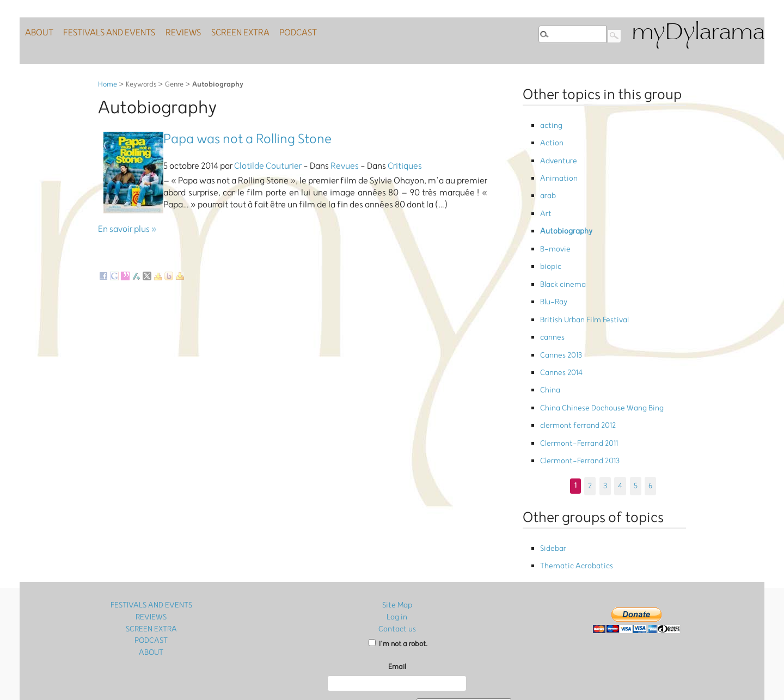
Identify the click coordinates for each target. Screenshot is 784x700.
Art (545, 201)
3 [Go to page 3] (606, 438)
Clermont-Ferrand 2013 (576, 416)
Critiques (405, 166)
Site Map (397, 554)
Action (550, 140)
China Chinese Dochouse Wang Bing (596, 369)
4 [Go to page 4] (620, 438)
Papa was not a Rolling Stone (247, 139)
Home (108, 85)
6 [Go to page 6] (650, 438)
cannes (551, 308)
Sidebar (552, 501)
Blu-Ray (553, 277)
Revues (345, 166)
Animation (557, 170)
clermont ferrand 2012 (575, 385)
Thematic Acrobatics (574, 516)
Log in (397, 565)
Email (397, 614)
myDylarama (698, 33)
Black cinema (562, 262)
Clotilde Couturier (268, 166)
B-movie (554, 232)
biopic (550, 247)
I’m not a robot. (398, 591)
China (549, 354)
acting (550, 124)
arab (548, 185)
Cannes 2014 (560, 339)
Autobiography (564, 216)
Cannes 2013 (559, 324)
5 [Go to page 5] (635, 438)
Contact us (397, 576)
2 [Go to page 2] (591, 438)
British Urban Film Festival (581, 293)
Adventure (557, 155)
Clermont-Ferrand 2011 (575, 400)
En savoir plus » (127, 229)
